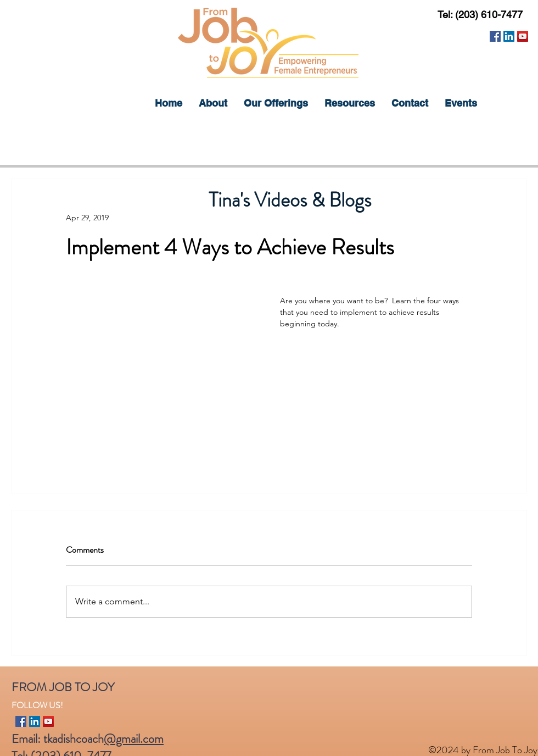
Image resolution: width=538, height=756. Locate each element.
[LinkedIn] (509, 36)
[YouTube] (523, 36)
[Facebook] (495, 36)
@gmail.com (134, 739)
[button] (276, 103)
